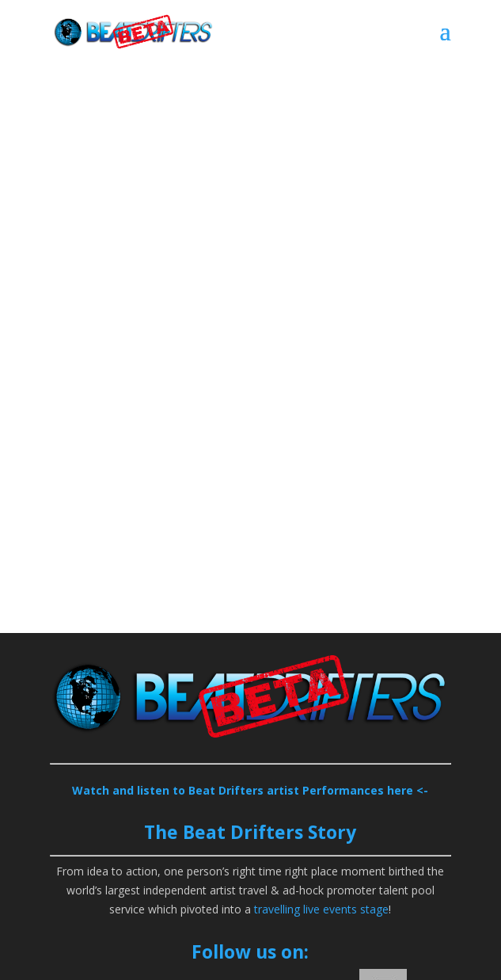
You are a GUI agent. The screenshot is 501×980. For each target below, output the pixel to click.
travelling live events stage (321, 909)
